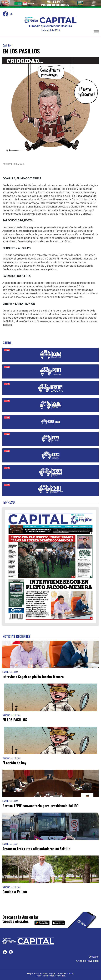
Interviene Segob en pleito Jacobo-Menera (33, 677)
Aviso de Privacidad (87, 961)
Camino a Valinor (15, 892)
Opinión (7, 46)
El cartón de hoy (14, 763)
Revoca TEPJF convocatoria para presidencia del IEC (40, 806)
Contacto (94, 957)
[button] (96, 32)
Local (5, 672)
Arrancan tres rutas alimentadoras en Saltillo (36, 849)
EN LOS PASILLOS (15, 720)
